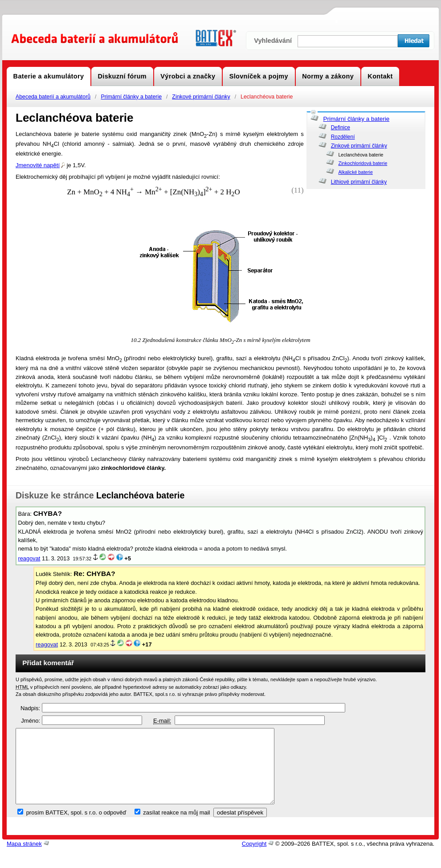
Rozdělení (343, 137)
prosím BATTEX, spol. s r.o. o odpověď (76, 828)
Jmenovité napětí (40, 165)
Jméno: (31, 721)
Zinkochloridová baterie (363, 163)
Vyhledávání (273, 41)
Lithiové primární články (359, 182)
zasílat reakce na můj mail (176, 828)
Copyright (254, 859)
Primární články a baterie (131, 97)
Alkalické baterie (355, 172)
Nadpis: (30, 708)
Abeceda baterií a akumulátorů (53, 97)
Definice (341, 128)
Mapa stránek (24, 859)
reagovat (29, 558)
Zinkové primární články (201, 97)
